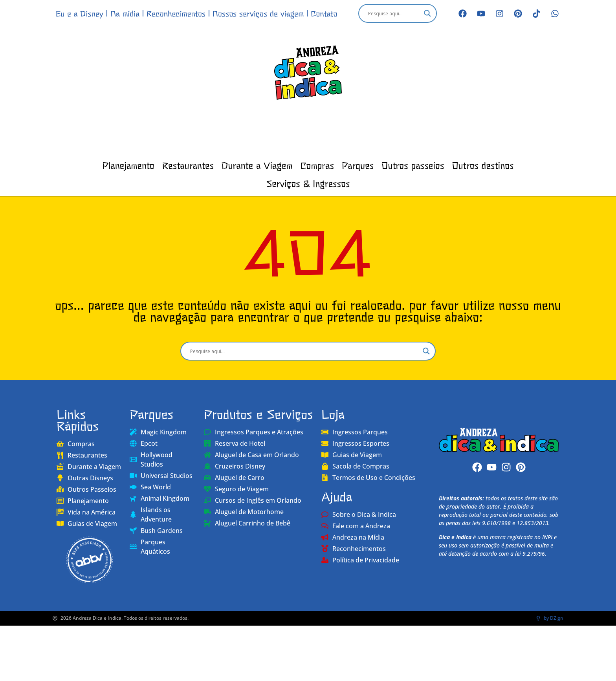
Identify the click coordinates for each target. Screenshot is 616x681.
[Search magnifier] (427, 13)
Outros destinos (483, 165)
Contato (324, 13)
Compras (317, 165)
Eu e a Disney (80, 13)
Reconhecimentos (176, 13)
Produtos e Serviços (258, 414)
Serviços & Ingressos (308, 183)
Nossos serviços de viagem (258, 13)
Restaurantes (188, 165)
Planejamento (128, 165)
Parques (358, 165)
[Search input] (394, 13)
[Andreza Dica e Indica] (499, 440)
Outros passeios (413, 165)
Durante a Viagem (257, 165)
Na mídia (125, 13)
